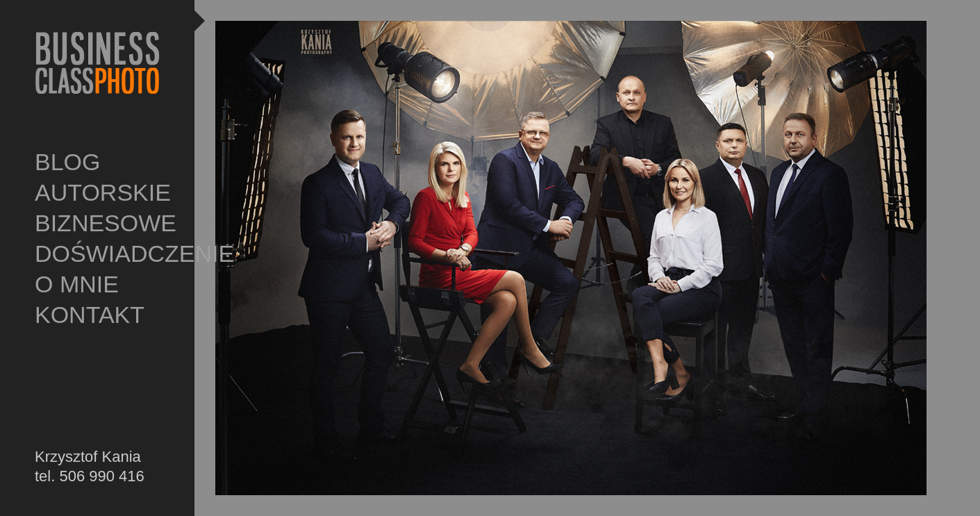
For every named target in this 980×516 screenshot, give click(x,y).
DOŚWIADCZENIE (104, 253)
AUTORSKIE (103, 192)
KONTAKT (90, 315)
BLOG (67, 162)
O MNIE (77, 284)
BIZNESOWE (104, 223)
